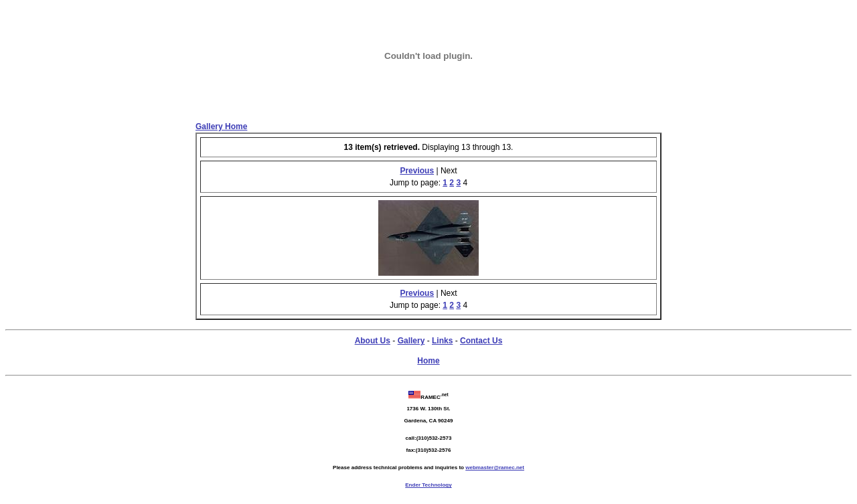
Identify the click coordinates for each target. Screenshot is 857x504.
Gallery (411, 341)
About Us (373, 341)
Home (428, 361)
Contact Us (481, 341)
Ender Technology (428, 485)
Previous (417, 171)
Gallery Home (221, 127)
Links (442, 341)
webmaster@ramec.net (495, 468)
